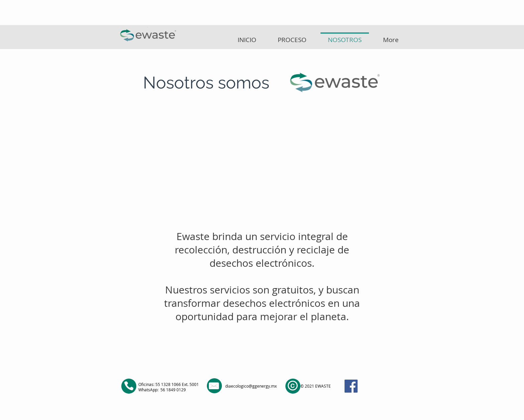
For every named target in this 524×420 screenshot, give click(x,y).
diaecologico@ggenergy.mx (251, 386)
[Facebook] (351, 386)
